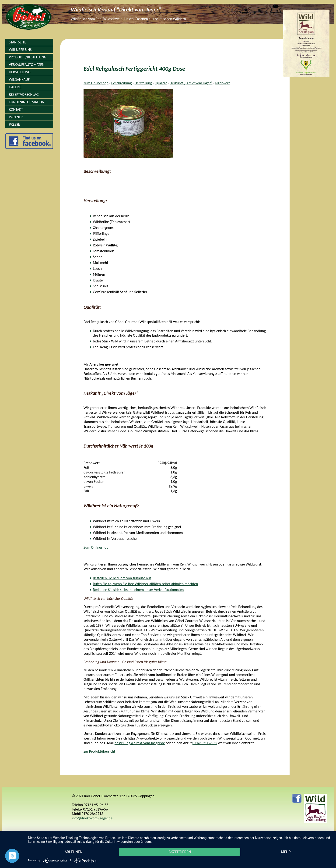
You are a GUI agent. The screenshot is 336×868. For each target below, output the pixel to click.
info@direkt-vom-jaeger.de (92, 818)
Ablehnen (73, 852)
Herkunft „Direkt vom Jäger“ (191, 83)
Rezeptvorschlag (24, 94)
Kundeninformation (27, 102)
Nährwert (222, 83)
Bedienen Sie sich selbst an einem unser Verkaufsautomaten (138, 590)
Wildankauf (19, 80)
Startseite (17, 42)
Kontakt (16, 109)
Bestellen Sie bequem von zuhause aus (122, 578)
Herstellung (20, 72)
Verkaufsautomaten (27, 65)
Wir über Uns (20, 50)
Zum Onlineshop (96, 83)
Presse (14, 124)
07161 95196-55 (205, 743)
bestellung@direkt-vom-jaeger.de (140, 743)
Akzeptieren (180, 852)
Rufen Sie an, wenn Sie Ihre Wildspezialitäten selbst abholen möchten (145, 584)
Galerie (15, 87)
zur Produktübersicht (99, 751)
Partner (16, 117)
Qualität (161, 83)
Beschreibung (122, 83)
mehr (286, 852)
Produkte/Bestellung (28, 57)
